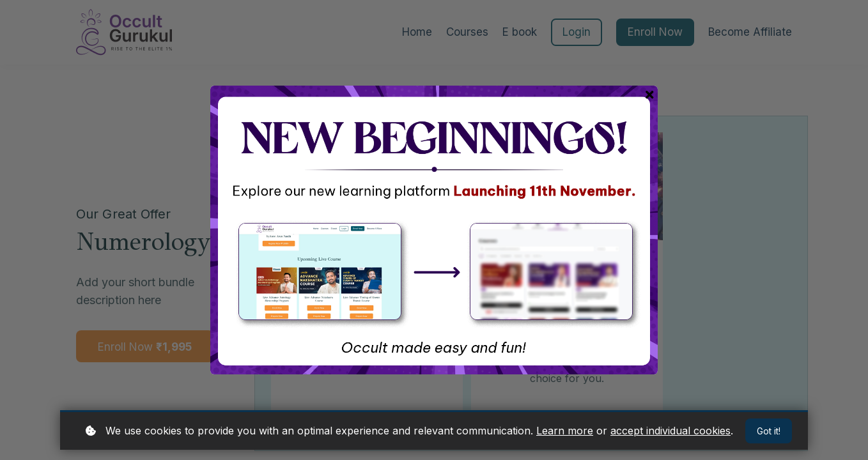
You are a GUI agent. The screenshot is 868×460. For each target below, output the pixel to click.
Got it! (769, 431)
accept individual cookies (670, 431)
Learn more (565, 431)
